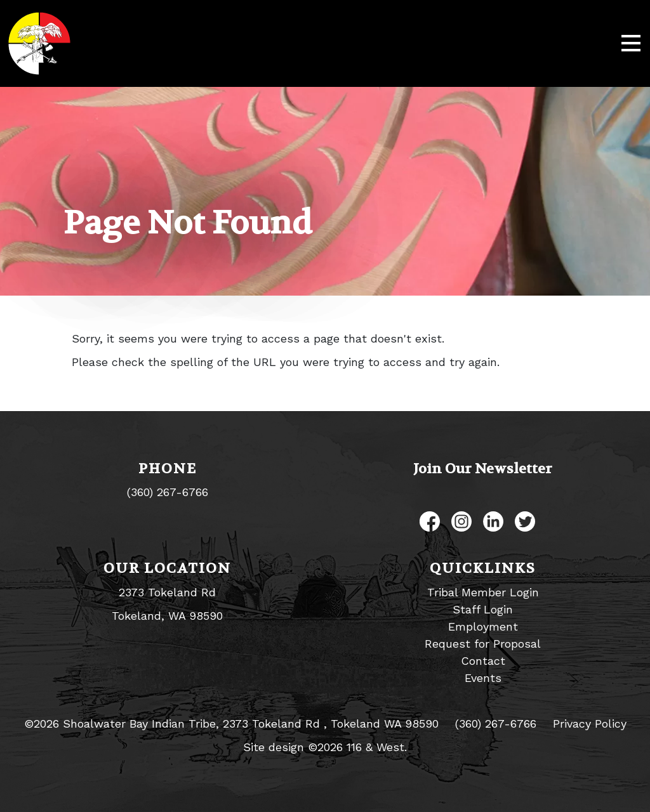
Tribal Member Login (483, 592)
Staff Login (483, 609)
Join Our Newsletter (483, 469)
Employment (483, 626)
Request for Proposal (483, 644)
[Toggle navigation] (631, 44)
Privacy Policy (590, 724)
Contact (483, 661)
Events (483, 678)
